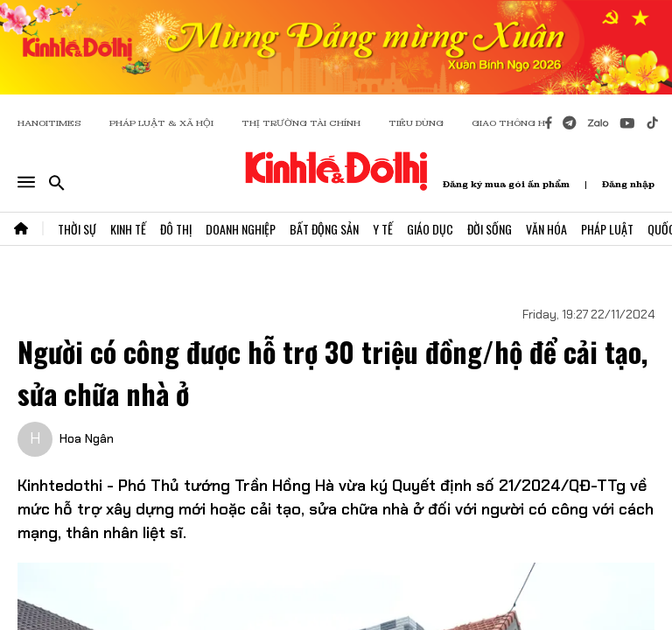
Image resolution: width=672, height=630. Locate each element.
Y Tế (383, 229)
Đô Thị (176, 229)
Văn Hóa (546, 229)
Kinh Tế (128, 229)
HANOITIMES (49, 123)
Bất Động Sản (324, 229)
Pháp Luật (607, 229)
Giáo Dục (430, 229)
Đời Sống (490, 229)
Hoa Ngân (87, 438)
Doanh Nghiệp (241, 229)
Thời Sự (77, 229)
